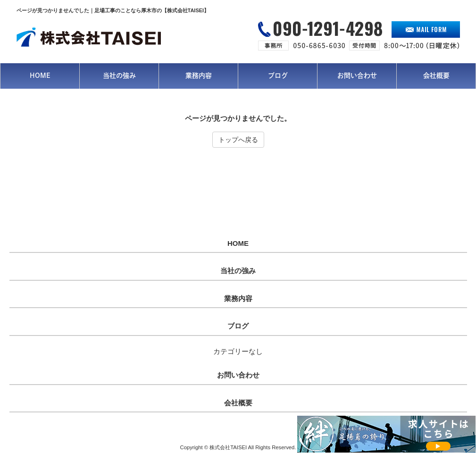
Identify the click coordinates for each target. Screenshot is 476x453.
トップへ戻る (238, 140)
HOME (238, 243)
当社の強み (238, 271)
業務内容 (238, 299)
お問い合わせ (238, 375)
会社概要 (238, 403)
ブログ (238, 326)
